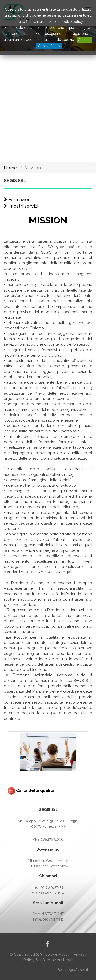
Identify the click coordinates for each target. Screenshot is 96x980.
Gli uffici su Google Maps (48, 861)
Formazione (19, 200)
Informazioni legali (56, 960)
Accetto (84, 40)
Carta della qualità (31, 791)
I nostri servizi (21, 206)
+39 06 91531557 (52, 893)
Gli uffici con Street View (48, 866)
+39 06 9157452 (51, 887)
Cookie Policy (49, 46)
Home (10, 168)
